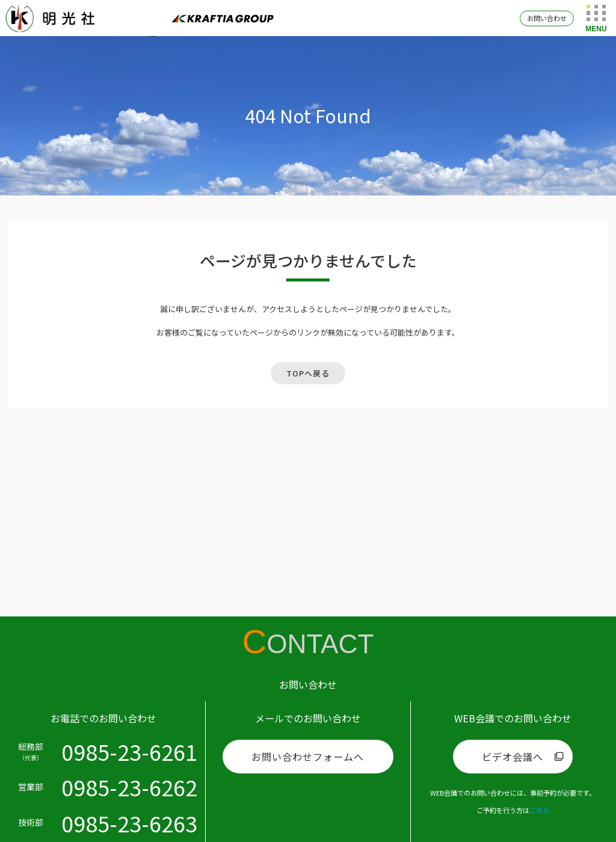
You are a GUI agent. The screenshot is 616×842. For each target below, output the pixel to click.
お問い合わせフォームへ (308, 757)
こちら (539, 810)
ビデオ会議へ (513, 757)
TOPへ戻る (308, 373)
